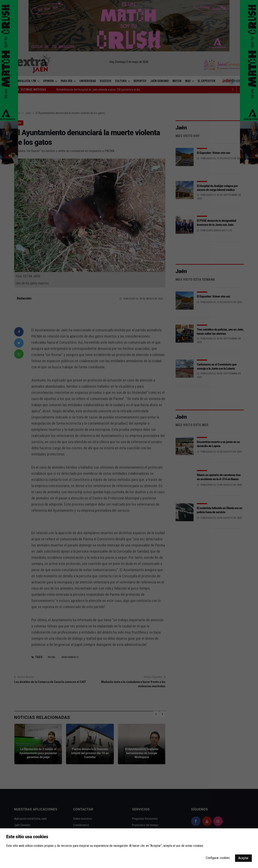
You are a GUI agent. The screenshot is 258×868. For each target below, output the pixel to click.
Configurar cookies (218, 858)
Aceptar (243, 858)
